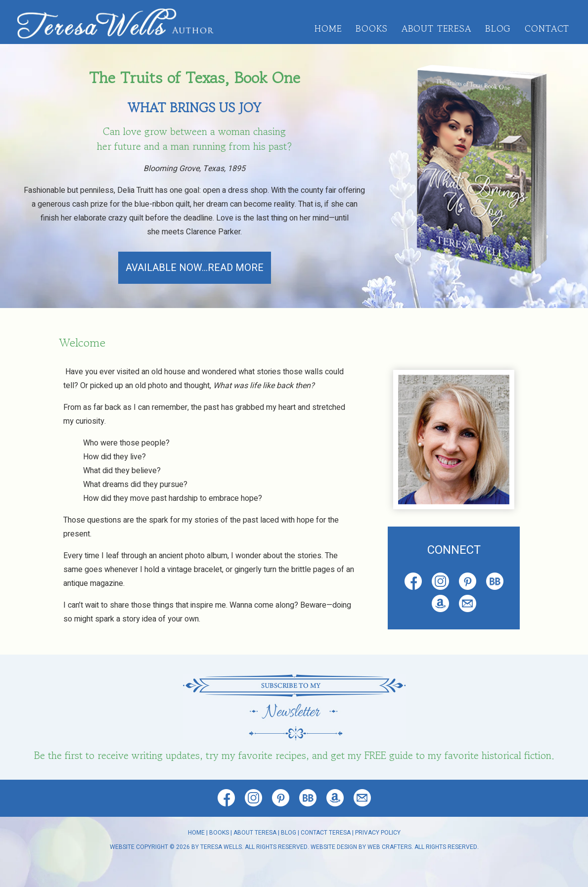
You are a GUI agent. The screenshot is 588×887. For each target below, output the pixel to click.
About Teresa (436, 28)
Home (328, 28)
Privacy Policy (378, 833)
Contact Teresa (326, 833)
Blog (498, 28)
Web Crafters (389, 847)
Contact (547, 28)
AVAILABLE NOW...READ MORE (195, 268)
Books (371, 28)
